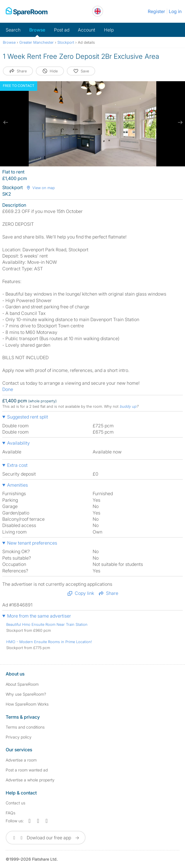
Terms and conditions (25, 727)
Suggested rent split (28, 417)
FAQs (11, 813)
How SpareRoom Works (27, 704)
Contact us (15, 803)
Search (13, 30)
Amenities (17, 485)
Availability (18, 443)
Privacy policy (19, 737)
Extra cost (17, 465)
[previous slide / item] (6, 122)
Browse (37, 30)
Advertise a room (21, 760)
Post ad (62, 30)
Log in (175, 11)
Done (8, 389)
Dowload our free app (46, 838)
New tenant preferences (32, 543)
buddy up (128, 406)
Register (156, 11)
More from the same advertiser (39, 616)
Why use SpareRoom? (26, 694)
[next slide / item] (179, 122)
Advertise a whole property (30, 780)
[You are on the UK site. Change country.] (98, 11)
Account (87, 30)
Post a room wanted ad (27, 770)
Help (109, 30)
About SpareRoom (22, 684)
